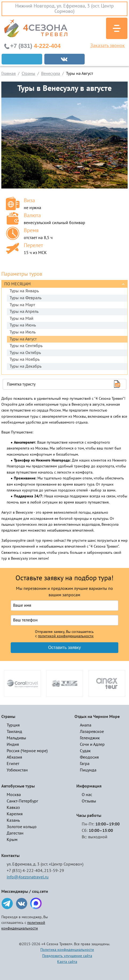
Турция (13, 725)
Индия (13, 744)
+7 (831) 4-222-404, (25, 871)
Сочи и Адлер (92, 744)
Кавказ (13, 808)
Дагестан (15, 833)
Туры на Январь (24, 291)
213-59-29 (54, 871)
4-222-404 (35, 46)
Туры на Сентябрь (26, 346)
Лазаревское (92, 732)
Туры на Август (23, 339)
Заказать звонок (107, 46)
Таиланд (14, 732)
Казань (13, 820)
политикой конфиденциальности (66, 636)
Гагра (85, 764)
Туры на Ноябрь (25, 359)
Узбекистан (17, 770)
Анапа (86, 725)
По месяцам (17, 284)
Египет (13, 764)
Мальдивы (16, 738)
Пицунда (88, 770)
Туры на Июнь (23, 325)
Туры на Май (21, 318)
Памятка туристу (21, 384)
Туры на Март (22, 305)
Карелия (15, 814)
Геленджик (90, 738)
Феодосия (89, 757)
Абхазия (14, 757)
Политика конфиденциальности (67, 950)
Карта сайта (67, 962)
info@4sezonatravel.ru (28, 877)
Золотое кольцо (22, 827)
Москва (14, 795)
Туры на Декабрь (26, 366)
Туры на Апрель (24, 312)
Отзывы (89, 801)
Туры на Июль (23, 332)
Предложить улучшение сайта (67, 956)
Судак (85, 751)
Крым (12, 840)
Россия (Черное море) (27, 751)
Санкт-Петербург (22, 801)
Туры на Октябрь (25, 353)
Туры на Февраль (26, 298)
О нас (87, 795)
